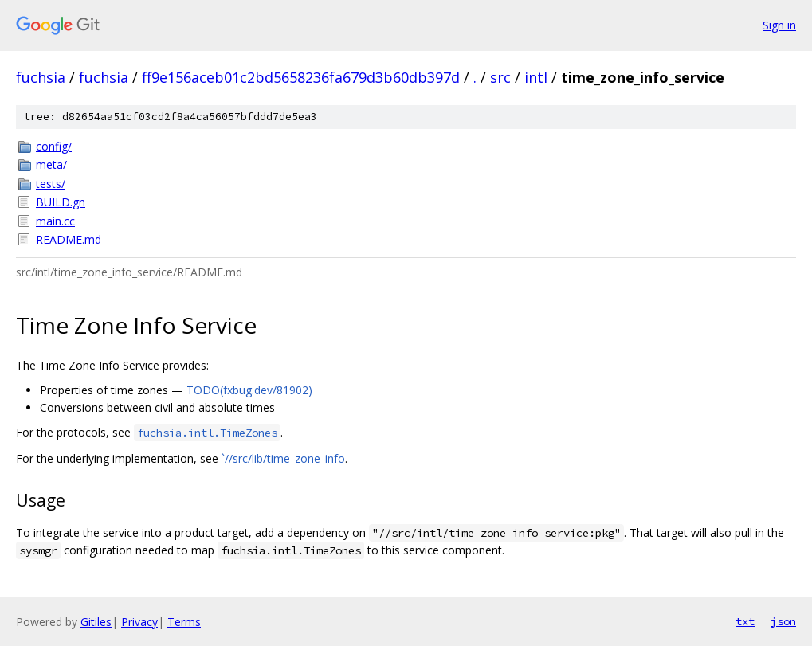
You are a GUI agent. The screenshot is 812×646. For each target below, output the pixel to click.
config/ (54, 146)
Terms (184, 622)
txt (745, 621)
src (500, 77)
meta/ (51, 164)
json (783, 621)
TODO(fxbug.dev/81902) (249, 390)
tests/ (51, 184)
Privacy (139, 622)
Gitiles (96, 622)
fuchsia (41, 77)
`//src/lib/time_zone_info (283, 458)
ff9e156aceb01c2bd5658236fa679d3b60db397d (301, 77)
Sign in (779, 25)
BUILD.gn (61, 202)
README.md (69, 239)
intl (536, 77)
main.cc (55, 221)
